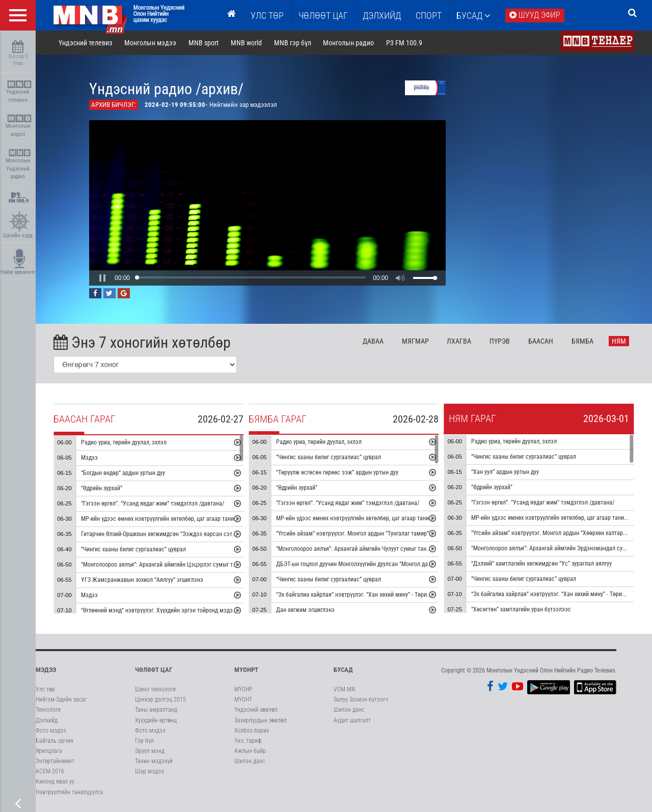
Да (373, 341)
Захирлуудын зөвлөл (261, 720)
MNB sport (203, 43)
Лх (459, 341)
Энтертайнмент (55, 761)
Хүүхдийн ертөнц (156, 720)
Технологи (48, 710)
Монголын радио (348, 43)
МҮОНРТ (246, 670)
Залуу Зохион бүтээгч (361, 699)
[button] (102, 278)
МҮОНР (243, 689)
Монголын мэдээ (19, 126)
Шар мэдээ (150, 771)
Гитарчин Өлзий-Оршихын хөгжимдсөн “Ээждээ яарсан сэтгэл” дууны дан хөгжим (186, 534)
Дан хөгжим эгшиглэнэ (305, 610)
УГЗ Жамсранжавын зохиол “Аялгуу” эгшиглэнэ (142, 580)
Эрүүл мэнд (150, 751)
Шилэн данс (250, 761)
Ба (541, 341)
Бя (582, 341)
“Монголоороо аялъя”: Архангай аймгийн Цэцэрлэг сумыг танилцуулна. (172, 565)
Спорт (429, 16)
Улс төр (267, 16)
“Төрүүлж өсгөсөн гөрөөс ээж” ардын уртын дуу (337, 473)
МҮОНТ (243, 699)
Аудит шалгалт (352, 720)
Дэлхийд (382, 16)
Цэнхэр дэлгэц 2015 (160, 699)
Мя (415, 341)
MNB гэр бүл (293, 43)
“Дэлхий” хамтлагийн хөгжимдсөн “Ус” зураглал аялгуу (542, 564)
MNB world (246, 43)
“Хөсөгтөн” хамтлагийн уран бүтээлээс (522, 610)
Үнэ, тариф (248, 741)
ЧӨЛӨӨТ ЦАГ (323, 16)
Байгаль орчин (55, 741)
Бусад (473, 16)
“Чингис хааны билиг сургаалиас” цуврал (133, 549)
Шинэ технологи (155, 689)
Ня (619, 341)
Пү (500, 341)
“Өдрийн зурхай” (102, 488)
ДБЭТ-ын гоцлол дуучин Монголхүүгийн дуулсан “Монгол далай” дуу (362, 565)
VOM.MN (344, 689)
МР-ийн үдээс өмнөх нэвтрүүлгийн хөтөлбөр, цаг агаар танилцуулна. (168, 519)
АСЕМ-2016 (50, 771)
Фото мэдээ (51, 731)
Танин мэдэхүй (154, 761)
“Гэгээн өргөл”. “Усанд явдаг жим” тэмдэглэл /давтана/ (153, 503)
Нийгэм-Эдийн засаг (61, 699)
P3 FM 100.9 (404, 43)
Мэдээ (89, 458)
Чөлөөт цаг (154, 670)
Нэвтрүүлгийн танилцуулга (69, 792)
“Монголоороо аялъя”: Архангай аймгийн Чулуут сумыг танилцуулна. (364, 549)
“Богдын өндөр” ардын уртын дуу (123, 473)
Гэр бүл (144, 741)
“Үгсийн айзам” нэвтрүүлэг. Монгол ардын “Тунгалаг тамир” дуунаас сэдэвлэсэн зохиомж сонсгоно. (405, 534)
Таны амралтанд (156, 710)
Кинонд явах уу (55, 781)
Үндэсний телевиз (19, 92)
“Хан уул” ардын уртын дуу (506, 472)
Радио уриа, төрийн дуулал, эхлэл (124, 442)
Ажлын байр (250, 751)
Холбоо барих (252, 731)
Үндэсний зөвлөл (256, 710)
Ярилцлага (49, 751)
